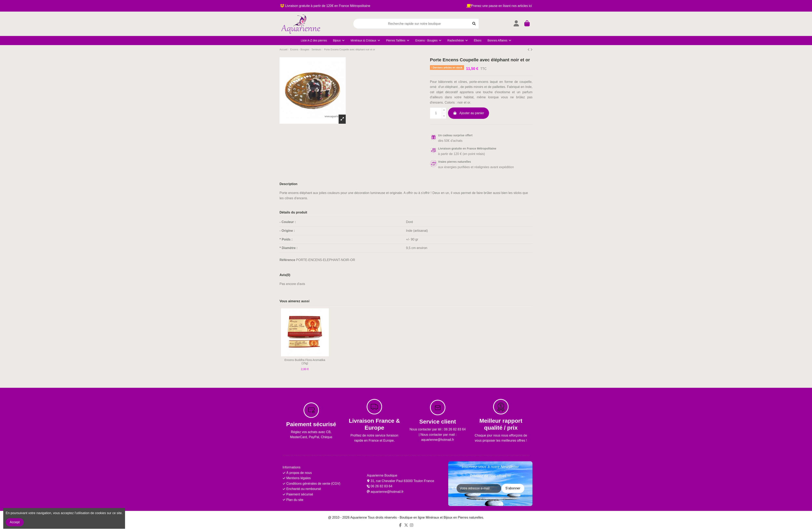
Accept (15, 522)
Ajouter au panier (468, 113)
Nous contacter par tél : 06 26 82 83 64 (438, 429)
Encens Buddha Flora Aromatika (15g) (305, 362)
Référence (287, 260)
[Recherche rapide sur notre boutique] (474, 24)
